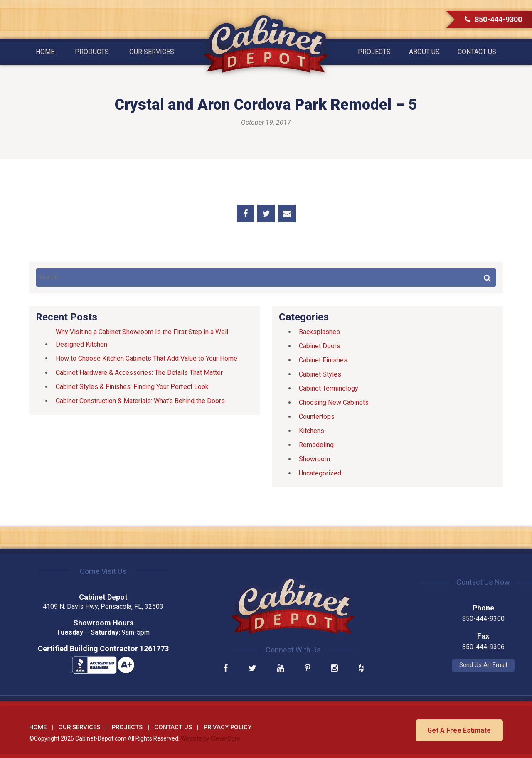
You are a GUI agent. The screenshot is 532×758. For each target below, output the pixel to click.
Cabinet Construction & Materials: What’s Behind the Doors (140, 401)
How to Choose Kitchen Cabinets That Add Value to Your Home (147, 358)
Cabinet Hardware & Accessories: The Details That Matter (139, 373)
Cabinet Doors (320, 346)
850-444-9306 (428, 647)
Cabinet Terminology (329, 388)
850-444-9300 (493, 19)
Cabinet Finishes (323, 360)
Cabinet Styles (320, 374)
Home (45, 52)
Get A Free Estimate (458, 730)
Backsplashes (319, 332)
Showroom (314, 459)
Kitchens (312, 431)
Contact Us (477, 52)
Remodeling (316, 445)
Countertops (317, 417)
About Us (424, 52)
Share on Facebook (246, 214)
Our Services (152, 52)
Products (92, 52)
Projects (374, 52)
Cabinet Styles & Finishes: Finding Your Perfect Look (132, 387)
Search (487, 278)
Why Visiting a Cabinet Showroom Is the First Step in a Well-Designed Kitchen (143, 338)
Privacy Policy (228, 726)
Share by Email (287, 214)
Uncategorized (320, 473)
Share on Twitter (266, 214)
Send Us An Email (428, 665)
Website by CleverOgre (211, 738)
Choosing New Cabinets (334, 402)
